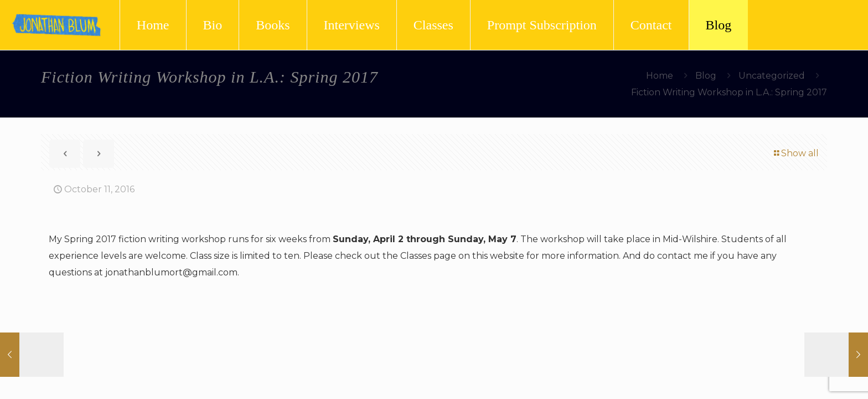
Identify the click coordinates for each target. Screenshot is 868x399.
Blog (706, 76)
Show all (795, 153)
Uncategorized (772, 76)
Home (660, 76)
